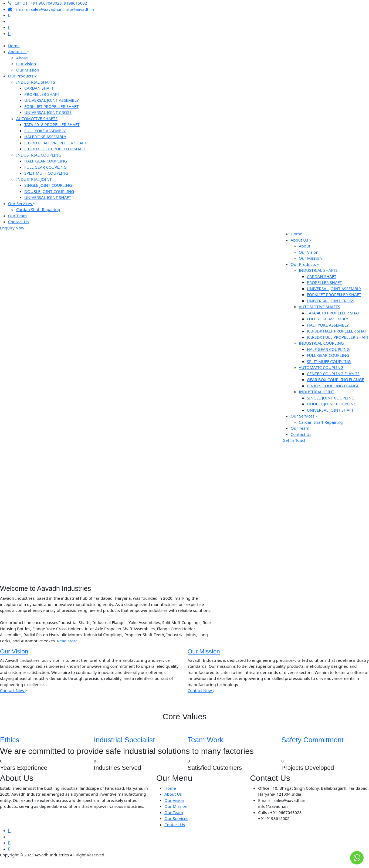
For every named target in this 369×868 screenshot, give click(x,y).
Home (14, 46)
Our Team (17, 216)
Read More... (69, 641)
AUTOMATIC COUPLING (321, 367)
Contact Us (18, 222)
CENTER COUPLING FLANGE (333, 374)
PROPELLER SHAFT (42, 94)
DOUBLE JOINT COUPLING (49, 191)
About (22, 58)
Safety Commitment (312, 740)
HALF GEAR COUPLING (46, 161)
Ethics (10, 740)
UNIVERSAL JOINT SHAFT (48, 197)
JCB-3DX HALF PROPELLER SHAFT (55, 143)
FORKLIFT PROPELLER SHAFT (51, 106)
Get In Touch (295, 440)
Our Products (23, 76)
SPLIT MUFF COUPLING (46, 173)
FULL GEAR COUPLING (45, 167)
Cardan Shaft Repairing (38, 209)
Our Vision (26, 64)
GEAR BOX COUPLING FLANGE (336, 379)
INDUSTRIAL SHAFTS (36, 82)
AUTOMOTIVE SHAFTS (37, 118)
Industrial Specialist (124, 740)
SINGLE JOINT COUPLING (48, 185)
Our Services (22, 204)
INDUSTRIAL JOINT (34, 179)
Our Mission (28, 70)
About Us (19, 52)
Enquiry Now (12, 228)
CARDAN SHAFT (39, 88)
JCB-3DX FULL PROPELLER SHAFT (55, 149)
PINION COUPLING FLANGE (333, 386)
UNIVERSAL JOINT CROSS (48, 112)
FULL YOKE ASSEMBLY (45, 131)
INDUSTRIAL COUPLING (39, 155)
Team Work (205, 740)
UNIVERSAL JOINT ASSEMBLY (52, 100)
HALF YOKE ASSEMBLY (45, 137)
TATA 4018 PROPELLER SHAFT (52, 124)
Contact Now (13, 690)
